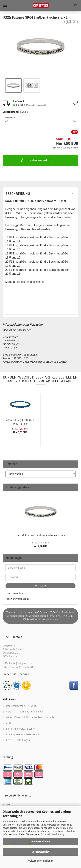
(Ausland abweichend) (36, 105)
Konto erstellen (14, 594)
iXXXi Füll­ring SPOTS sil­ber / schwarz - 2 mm (41, 536)
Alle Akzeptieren (41, 841)
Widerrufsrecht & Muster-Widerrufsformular (31, 717)
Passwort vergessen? (17, 599)
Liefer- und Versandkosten (21, 729)
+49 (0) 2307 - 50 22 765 (21, 667)
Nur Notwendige (41, 852)
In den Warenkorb (37, 160)
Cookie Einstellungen (18, 740)
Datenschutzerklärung (53, 834)
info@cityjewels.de (22, 663)
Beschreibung (18, 194)
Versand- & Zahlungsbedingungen (25, 712)
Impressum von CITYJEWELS (21, 706)
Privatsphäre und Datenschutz (23, 734)
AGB (8, 723)
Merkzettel (9, 804)
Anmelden (41, 586)
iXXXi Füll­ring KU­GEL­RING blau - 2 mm (20, 422)
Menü (5, 5)
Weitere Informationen (40, 861)
